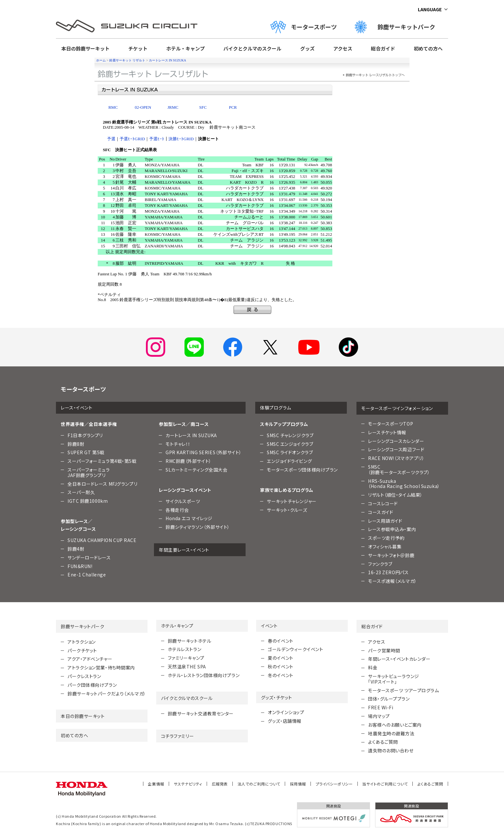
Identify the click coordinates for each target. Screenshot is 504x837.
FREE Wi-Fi (381, 707)
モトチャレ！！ (178, 444)
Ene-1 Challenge (87, 575)
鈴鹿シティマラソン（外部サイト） (198, 527)
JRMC (173, 107)
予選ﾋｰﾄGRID (132, 139)
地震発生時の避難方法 (391, 733)
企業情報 (156, 784)
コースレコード (383, 503)
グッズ (307, 48)
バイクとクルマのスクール (252, 48)
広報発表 (220, 784)
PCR (233, 107)
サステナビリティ (188, 784)
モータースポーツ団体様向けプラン (302, 470)
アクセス (343, 48)
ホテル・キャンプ (185, 48)
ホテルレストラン (184, 649)
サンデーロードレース (89, 557)
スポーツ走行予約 (386, 538)
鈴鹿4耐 (76, 549)
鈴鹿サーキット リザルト (127, 60)
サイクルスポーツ (183, 501)
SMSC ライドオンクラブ (290, 452)
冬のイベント (280, 675)
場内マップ (379, 716)
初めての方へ (428, 48)
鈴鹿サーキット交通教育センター (201, 713)
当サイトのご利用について (385, 784)
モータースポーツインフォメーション (397, 408)
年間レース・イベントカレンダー (399, 659)
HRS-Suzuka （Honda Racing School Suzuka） (404, 484)
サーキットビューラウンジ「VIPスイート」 (394, 679)
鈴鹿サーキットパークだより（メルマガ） (107, 694)
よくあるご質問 (383, 742)
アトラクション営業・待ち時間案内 (101, 667)
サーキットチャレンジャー (292, 501)
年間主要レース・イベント (184, 550)
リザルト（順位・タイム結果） (395, 495)
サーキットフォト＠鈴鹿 (391, 555)
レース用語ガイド (385, 521)
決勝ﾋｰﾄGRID (181, 139)
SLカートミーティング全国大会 (196, 470)
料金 (373, 667)
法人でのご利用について (259, 784)
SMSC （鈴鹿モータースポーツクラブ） (399, 469)
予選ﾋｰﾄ (157, 139)
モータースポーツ (304, 27)
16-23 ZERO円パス (388, 572)
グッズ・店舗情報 (284, 721)
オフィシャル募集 (385, 547)
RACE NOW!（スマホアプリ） (396, 458)
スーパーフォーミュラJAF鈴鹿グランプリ (89, 472)
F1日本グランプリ (85, 435)
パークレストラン (84, 676)
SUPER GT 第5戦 (86, 452)
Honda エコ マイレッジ (189, 518)
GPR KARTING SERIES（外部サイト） (204, 452)
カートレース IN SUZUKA (167, 60)
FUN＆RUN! (80, 566)
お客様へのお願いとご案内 (395, 725)
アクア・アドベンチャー (90, 659)
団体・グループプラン (389, 699)
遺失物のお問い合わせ (391, 750)
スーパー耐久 (81, 492)
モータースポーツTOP (391, 424)
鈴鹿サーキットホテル (190, 641)
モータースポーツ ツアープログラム (404, 690)
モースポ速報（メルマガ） (392, 581)
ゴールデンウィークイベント (295, 649)
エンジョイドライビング (289, 461)
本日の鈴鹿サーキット (85, 48)
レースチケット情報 (387, 432)
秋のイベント (280, 667)
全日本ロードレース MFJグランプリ (102, 484)
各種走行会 (177, 510)
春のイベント (280, 641)
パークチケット (82, 650)
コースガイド (381, 512)
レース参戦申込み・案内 (392, 529)
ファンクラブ (380, 564)
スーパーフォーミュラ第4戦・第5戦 (102, 461)
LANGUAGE (430, 9)
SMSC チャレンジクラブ (290, 435)
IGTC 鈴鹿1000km (88, 501)
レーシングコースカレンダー (396, 441)
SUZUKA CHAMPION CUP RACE (102, 540)
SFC (203, 107)
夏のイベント (280, 658)
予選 (111, 139)
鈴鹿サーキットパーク (398, 27)
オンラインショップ (286, 712)
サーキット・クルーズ (287, 510)
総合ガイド (383, 48)
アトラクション (82, 642)
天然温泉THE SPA (187, 667)
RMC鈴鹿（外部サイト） (189, 461)
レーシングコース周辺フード (396, 449)
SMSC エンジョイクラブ (290, 444)
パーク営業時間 (384, 650)
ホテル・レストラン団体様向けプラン (204, 675)
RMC (113, 107)
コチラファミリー (177, 736)
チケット (138, 48)
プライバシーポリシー (334, 784)
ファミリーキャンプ (186, 658)
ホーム (101, 60)
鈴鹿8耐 (76, 444)
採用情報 (298, 784)
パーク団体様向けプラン (92, 685)
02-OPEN (143, 107)
